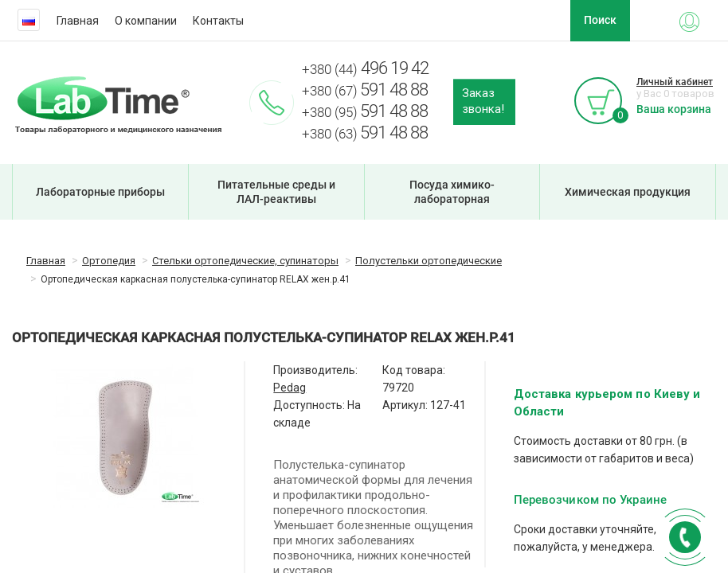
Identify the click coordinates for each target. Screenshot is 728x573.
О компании (146, 21)
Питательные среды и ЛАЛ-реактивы (276, 192)
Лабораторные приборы (100, 192)
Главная (78, 21)
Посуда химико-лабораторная (452, 192)
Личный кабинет (675, 82)
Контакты (218, 21)
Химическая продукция (628, 192)
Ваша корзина (674, 109)
